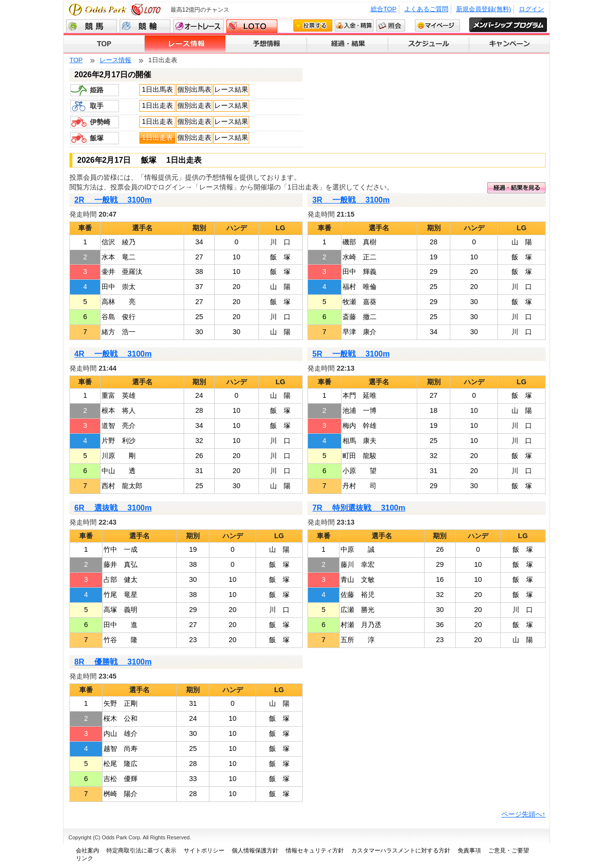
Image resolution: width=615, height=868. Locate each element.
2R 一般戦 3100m (113, 200)
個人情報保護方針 (255, 851)
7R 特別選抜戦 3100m (359, 508)
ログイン (531, 9)
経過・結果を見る (516, 188)
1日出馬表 (157, 89)
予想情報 (266, 44)
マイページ (437, 26)
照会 (391, 26)
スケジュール (429, 44)
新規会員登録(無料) (484, 9)
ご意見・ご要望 (509, 851)
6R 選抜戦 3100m (113, 508)
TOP (104, 44)
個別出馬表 (194, 89)
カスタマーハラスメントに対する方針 (401, 851)
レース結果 (231, 89)
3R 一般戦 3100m (351, 200)
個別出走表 (194, 105)
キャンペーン (509, 44)
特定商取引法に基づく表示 (141, 851)
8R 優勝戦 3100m (113, 662)
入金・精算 (354, 26)
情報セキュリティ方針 (315, 851)
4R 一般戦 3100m (113, 354)
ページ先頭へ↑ (523, 814)
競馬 (92, 26)
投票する (313, 26)
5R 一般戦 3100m (351, 354)
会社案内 (87, 851)
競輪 (145, 26)
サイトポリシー (204, 851)
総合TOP (384, 9)
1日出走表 (157, 105)
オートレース (198, 26)
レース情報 (185, 44)
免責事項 (469, 851)
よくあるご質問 (426, 9)
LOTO (252, 26)
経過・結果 (348, 44)
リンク (85, 858)
